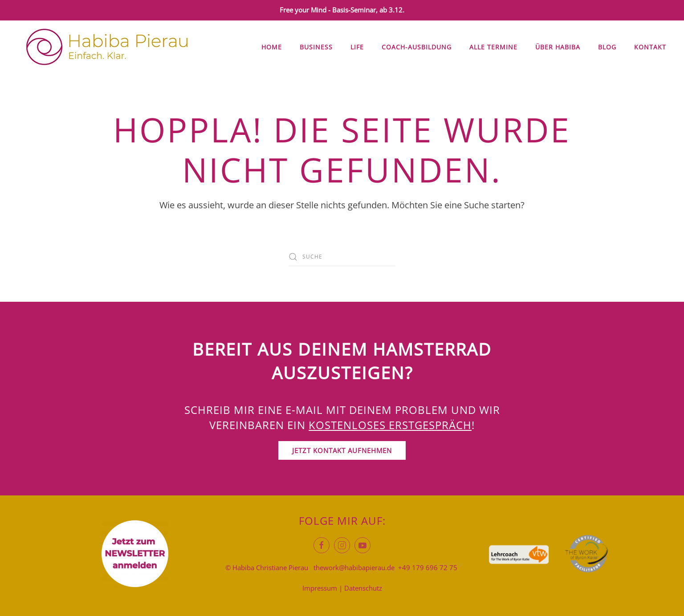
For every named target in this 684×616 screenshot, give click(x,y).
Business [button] (316, 47)
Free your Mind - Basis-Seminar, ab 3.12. (342, 10)
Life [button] (357, 47)
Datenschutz (363, 588)
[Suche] (342, 257)
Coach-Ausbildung (417, 47)
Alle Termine (493, 47)
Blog (607, 47)
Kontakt (650, 47)
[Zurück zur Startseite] (107, 47)
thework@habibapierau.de (354, 567)
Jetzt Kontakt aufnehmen (342, 450)
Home (272, 47)
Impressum (320, 588)
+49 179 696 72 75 (428, 567)
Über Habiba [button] (558, 47)
